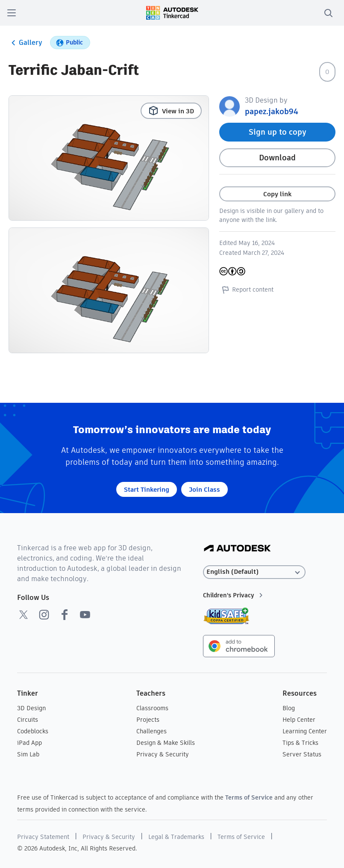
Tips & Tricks (300, 743)
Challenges (151, 731)
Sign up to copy (278, 132)
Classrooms (152, 708)
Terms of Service (249, 797)
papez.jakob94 (272, 111)
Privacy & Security (163, 754)
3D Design (31, 708)
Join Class (204, 489)
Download (277, 158)
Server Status (302, 754)
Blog (289, 708)
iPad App (29, 743)
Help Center (299, 720)
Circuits (28, 720)
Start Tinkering (147, 489)
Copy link (277, 194)
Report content (246, 289)
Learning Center (305, 731)
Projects (148, 720)
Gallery (25, 43)
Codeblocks (33, 731)
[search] (328, 13)
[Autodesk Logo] (237, 549)
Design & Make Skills (166, 743)
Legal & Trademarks (176, 837)
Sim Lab (28, 754)
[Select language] (254, 572)
